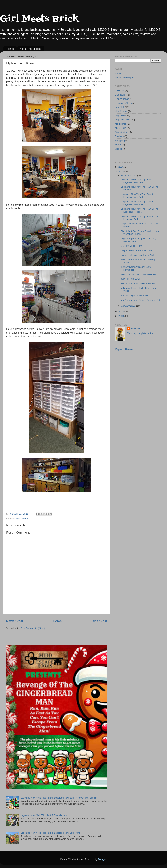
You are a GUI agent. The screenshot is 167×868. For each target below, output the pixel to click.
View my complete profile (140, 333)
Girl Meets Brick (39, 19)
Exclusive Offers (123, 103)
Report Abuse (124, 349)
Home (10, 49)
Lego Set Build (122, 120)
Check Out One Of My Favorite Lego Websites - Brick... (140, 233)
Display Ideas (122, 99)
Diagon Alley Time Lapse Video (137, 250)
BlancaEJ (136, 329)
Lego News (121, 115)
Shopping (120, 140)
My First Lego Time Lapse (134, 295)
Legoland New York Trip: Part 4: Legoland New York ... (137, 196)
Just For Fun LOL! (130, 279)
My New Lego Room (131, 246)
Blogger (102, 859)
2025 (121, 167)
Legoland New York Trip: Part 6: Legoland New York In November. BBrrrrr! (59, 798)
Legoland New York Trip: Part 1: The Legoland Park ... (140, 218)
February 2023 (129, 176)
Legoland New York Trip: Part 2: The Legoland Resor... (140, 210)
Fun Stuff (120, 107)
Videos (118, 149)
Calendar (120, 91)
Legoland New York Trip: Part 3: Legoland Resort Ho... (137, 203)
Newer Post (15, 621)
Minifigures (120, 124)
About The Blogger (31, 49)
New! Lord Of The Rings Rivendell (138, 274)
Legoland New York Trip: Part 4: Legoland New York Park (50, 833)
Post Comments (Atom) (33, 628)
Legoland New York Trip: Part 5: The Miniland (44, 815)
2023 (121, 172)
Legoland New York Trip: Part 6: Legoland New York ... (137, 181)
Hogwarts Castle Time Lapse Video (139, 284)
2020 (121, 316)
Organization (21, 519)
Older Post (99, 621)
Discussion (120, 95)
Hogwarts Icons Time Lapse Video (139, 255)
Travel (118, 145)
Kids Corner (121, 111)
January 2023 (129, 306)
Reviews (119, 136)
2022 (121, 312)
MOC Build (120, 128)
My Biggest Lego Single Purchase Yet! (141, 300)
